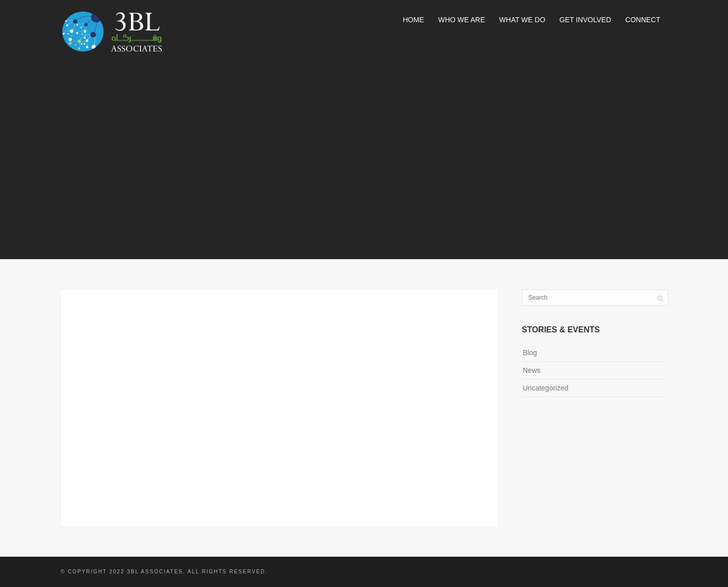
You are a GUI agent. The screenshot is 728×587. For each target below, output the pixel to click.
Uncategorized (545, 388)
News (532, 370)
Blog (530, 353)
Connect (643, 20)
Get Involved (585, 20)
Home (414, 20)
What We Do (522, 20)
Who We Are (462, 20)
